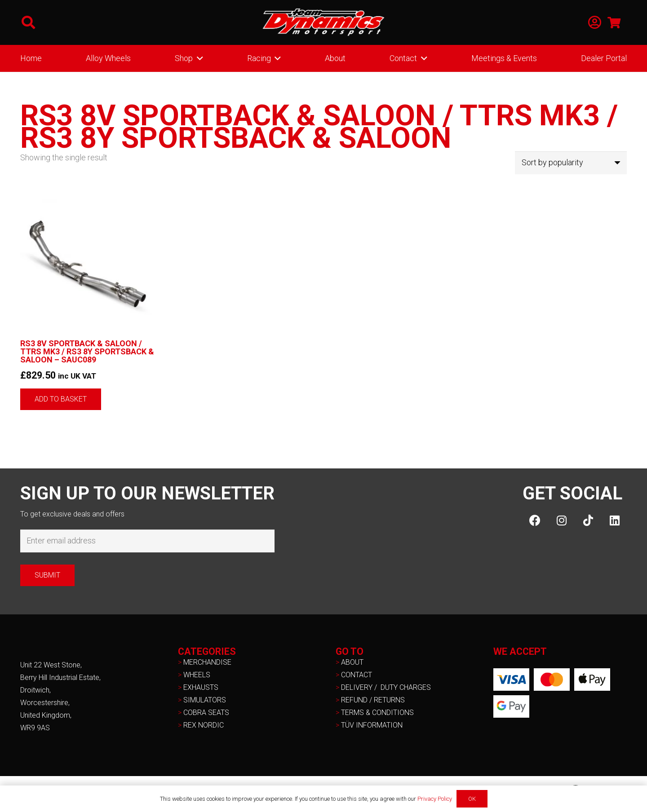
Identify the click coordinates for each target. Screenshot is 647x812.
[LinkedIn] (614, 520)
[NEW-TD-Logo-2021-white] (323, 22)
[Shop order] (571, 163)
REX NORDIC (204, 725)
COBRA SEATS (206, 713)
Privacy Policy (435, 799)
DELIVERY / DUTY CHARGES (386, 687)
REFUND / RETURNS (373, 700)
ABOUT (352, 662)
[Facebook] (535, 520)
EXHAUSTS (201, 687)
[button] (28, 22)
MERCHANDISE (207, 662)
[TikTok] (588, 520)
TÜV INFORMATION (372, 725)
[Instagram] (561, 520)
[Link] (595, 23)
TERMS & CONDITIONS (377, 713)
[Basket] (614, 22)
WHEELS (197, 675)
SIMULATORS (205, 700)
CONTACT (357, 675)
